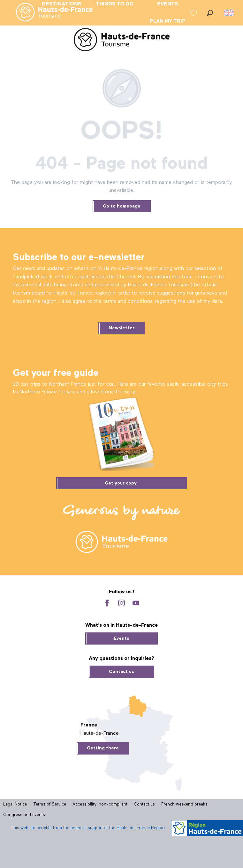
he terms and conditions (124, 302)
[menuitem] (49, 13)
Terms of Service (50, 804)
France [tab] (89, 725)
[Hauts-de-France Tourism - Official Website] (122, 41)
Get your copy (121, 483)
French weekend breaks (184, 804)
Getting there (103, 748)
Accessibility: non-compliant (100, 804)
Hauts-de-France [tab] (100, 733)
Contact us (121, 672)
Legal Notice (15, 804)
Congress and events (24, 815)
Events (121, 638)
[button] (210, 13)
